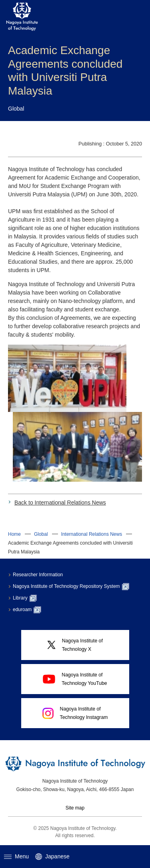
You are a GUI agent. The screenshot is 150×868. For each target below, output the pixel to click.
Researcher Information (38, 575)
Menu (16, 856)
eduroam (27, 610)
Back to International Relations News (60, 503)
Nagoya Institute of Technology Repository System (71, 587)
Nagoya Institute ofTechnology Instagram (75, 713)
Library (25, 598)
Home (14, 534)
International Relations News (92, 534)
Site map (75, 808)
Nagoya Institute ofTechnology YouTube (75, 679)
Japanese (52, 857)
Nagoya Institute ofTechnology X (75, 645)
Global (41, 534)
